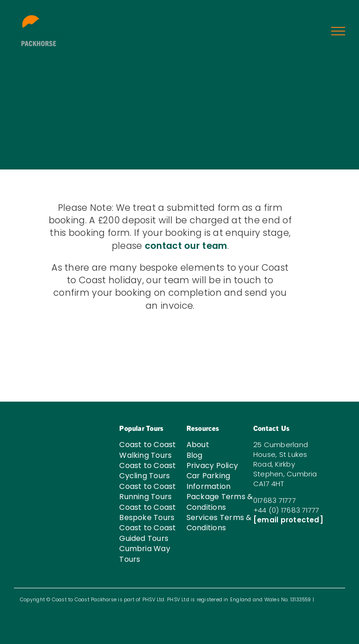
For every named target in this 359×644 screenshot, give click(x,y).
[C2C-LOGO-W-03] (44, 420)
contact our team (186, 246)
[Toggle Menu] (338, 31)
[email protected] (288, 520)
